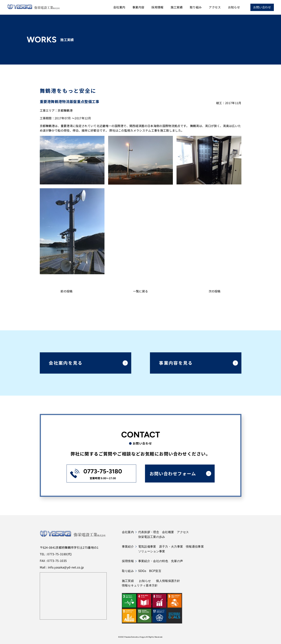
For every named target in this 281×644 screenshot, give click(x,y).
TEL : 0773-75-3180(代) (56, 554)
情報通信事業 (195, 547)
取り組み (195, 7)
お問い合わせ (262, 7)
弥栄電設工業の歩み (152, 537)
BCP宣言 (155, 571)
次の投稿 (215, 291)
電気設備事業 (147, 547)
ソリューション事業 (152, 551)
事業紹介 (129, 547)
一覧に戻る (141, 291)
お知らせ (234, 7)
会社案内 (119, 7)
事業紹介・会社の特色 (153, 561)
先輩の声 (177, 561)
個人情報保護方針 (168, 581)
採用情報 (157, 7)
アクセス (215, 7)
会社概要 (168, 532)
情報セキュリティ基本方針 (140, 586)
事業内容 (138, 7)
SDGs (142, 571)
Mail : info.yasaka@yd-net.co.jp (62, 567)
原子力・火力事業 (171, 547)
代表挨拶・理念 (149, 532)
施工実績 (176, 7)
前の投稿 (66, 291)
